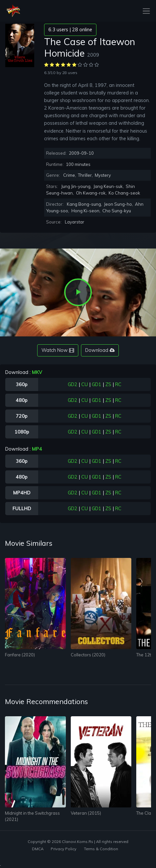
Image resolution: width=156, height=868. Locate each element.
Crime (69, 175)
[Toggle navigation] (144, 11)
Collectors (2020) (88, 655)
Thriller (85, 175)
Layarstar (75, 222)
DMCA (38, 849)
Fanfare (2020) (20, 655)
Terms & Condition (101, 849)
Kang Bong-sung (84, 204)
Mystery (103, 175)
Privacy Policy (64, 849)
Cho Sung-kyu (117, 211)
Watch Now (58, 350)
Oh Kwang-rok (91, 193)
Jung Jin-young (76, 186)
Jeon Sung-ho (118, 204)
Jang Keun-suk (108, 186)
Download (100, 350)
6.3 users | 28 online (70, 30)
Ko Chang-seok (124, 193)
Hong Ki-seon (85, 211)
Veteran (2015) (86, 813)
